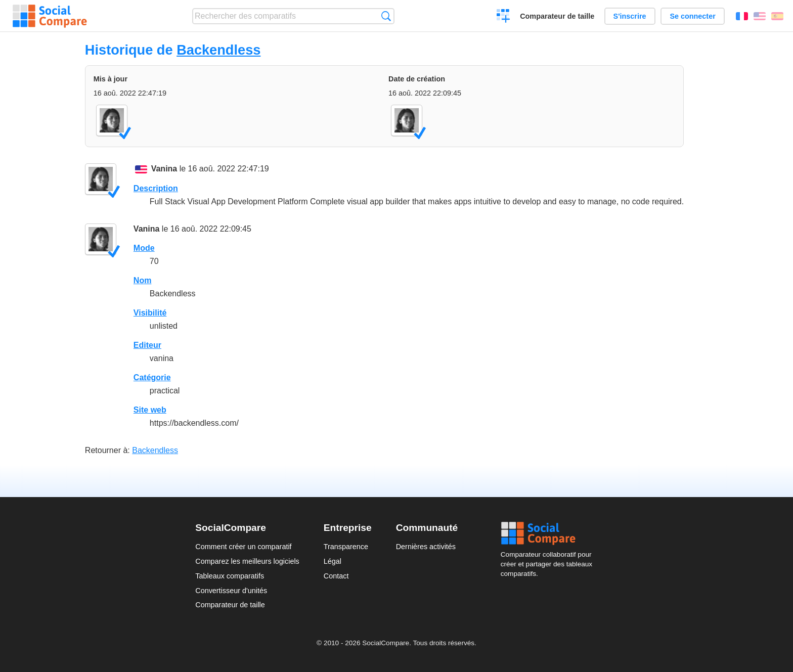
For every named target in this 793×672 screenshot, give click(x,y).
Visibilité (150, 313)
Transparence (346, 547)
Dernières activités (426, 547)
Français (742, 16)
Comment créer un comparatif (243, 547)
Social (549, 533)
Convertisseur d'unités (231, 591)
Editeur (147, 345)
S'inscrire (630, 16)
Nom (143, 280)
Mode (144, 248)
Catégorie (152, 377)
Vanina (164, 169)
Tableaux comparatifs (230, 576)
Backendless (218, 50)
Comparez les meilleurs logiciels (247, 561)
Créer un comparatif (503, 17)
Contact (336, 576)
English (760, 16)
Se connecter (692, 16)
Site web (150, 410)
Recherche (386, 16)
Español (777, 16)
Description (156, 188)
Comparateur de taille (557, 16)
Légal (333, 561)
